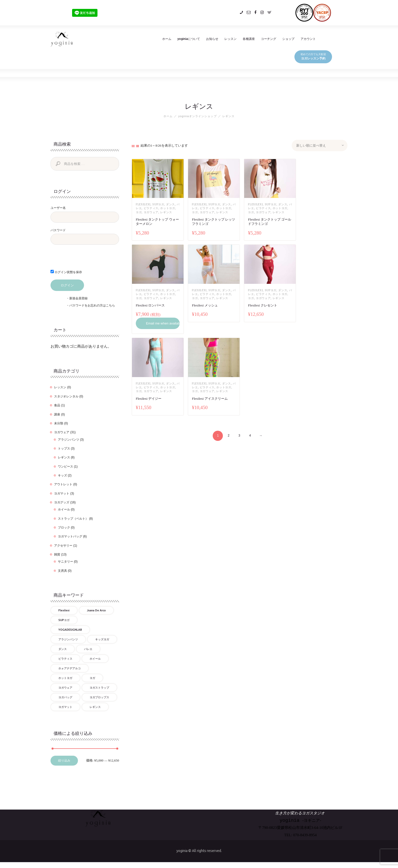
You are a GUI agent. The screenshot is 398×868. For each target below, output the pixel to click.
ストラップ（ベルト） (73, 519)
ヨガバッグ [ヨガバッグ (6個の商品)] (65, 697)
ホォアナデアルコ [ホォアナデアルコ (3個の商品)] (70, 668)
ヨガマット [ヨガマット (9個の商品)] (65, 707)
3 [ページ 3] (239, 436)
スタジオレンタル (66, 396)
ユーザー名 (58, 208)
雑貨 (57, 554)
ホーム (168, 116)
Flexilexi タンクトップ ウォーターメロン (157, 222)
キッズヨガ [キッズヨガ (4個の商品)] (102, 639)
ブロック (64, 528)
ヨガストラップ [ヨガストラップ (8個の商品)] (99, 688)
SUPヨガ (158, 204)
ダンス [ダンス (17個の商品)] (63, 649)
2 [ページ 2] (229, 436)
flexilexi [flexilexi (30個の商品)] (64, 610)
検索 (57, 164)
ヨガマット (62, 493)
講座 (57, 414)
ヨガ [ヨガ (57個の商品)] (92, 678)
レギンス (166, 212)
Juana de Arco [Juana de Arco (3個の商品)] (96, 610)
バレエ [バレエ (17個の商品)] (88, 649)
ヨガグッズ (62, 502)
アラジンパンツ (69, 440)
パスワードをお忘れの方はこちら (92, 305)
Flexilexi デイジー (149, 399)
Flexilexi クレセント (262, 305)
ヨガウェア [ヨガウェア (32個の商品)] (65, 688)
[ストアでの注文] (320, 145)
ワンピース (65, 467)
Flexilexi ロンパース (150, 305)
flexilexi (143, 204)
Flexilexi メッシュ (205, 305)
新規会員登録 (78, 298)
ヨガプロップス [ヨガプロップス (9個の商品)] (99, 697)
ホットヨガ (168, 208)
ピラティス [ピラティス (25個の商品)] (65, 659)
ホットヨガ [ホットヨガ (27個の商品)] (65, 678)
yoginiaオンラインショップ (197, 116)
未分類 (59, 423)
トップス (64, 448)
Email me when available (163, 323)
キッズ (62, 475)
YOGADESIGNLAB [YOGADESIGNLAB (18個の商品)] (70, 630)
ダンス (170, 204)
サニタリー (65, 562)
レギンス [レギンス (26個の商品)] (95, 707)
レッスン (60, 387)
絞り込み (64, 761)
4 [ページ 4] (250, 436)
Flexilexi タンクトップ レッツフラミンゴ (213, 222)
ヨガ (139, 212)
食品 (57, 405)
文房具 (62, 571)
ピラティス (151, 208)
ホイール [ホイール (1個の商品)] (95, 659)
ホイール (64, 509)
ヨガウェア (151, 212)
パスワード (58, 230)
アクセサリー (63, 546)
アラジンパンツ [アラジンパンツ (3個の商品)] (68, 639)
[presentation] (85, 260)
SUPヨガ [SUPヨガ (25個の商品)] (64, 620)
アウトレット (63, 484)
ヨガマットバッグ (70, 537)
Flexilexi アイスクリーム (210, 399)
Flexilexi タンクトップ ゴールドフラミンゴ (270, 222)
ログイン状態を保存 (66, 272)
